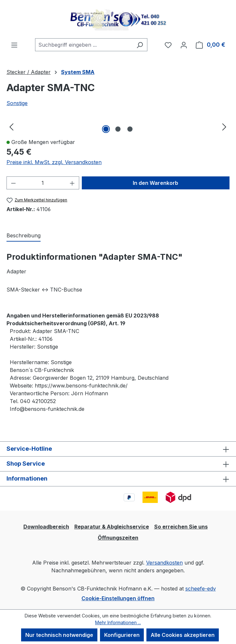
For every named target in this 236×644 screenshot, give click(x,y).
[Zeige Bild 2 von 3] (118, 129)
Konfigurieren (122, 635)
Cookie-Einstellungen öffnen (118, 598)
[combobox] (84, 45)
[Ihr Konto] (184, 45)
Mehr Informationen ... (118, 622)
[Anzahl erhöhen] (72, 183)
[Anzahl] (43, 183)
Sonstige (17, 103)
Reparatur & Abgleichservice (112, 527)
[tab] (24, 236)
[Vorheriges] (11, 127)
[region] (118, 126)
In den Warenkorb (155, 183)
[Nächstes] (224, 127)
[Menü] (14, 45)
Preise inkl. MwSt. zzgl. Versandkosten (54, 162)
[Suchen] (140, 45)
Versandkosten (164, 563)
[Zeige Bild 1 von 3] (106, 129)
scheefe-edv (201, 589)
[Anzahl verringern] (13, 183)
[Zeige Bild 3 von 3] (130, 129)
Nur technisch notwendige (59, 635)
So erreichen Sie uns (181, 527)
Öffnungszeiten (118, 538)
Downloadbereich (46, 527)
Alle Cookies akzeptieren (183, 635)
